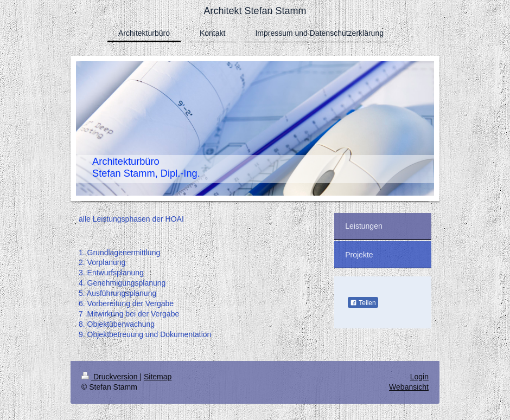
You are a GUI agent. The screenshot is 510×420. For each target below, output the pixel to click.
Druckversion (110, 377)
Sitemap (158, 377)
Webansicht (409, 387)
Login (419, 377)
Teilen (363, 303)
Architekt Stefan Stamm (255, 11)
